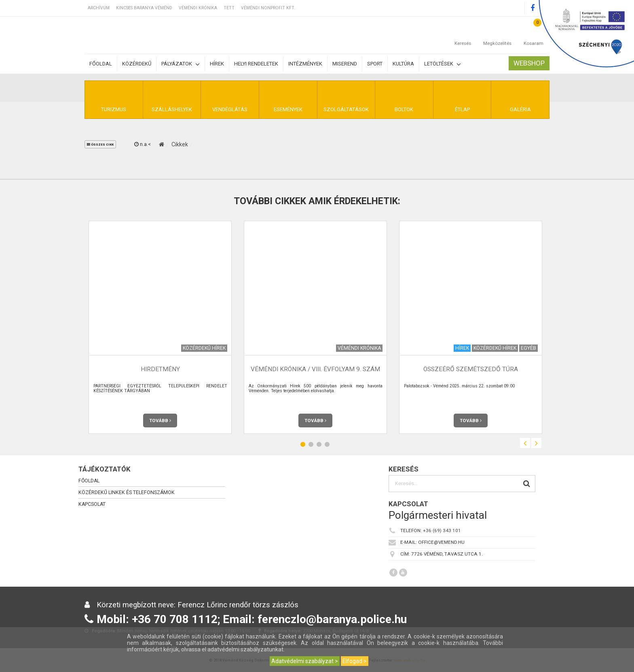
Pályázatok (181, 64)
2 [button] (311, 444)
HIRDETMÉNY (160, 369)
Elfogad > (355, 661)
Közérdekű (137, 64)
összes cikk (100, 145)
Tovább (160, 421)
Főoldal (101, 64)
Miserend (345, 64)
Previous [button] (525, 443)
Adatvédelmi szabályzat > (305, 661)
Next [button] (536, 443)
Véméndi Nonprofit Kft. (268, 8)
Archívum (99, 8)
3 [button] (319, 444)
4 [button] (327, 444)
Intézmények (305, 64)
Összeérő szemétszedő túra (471, 369)
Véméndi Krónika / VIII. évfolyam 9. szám (315, 369)
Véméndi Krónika (198, 8)
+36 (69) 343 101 (442, 530)
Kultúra (403, 64)
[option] (160, 327)
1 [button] (303, 444)
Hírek (217, 64)
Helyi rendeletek (256, 64)
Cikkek (180, 144)
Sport (375, 64)
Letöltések (443, 64)
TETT (229, 8)
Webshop (529, 63)
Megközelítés (497, 35)
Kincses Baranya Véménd (144, 8)
